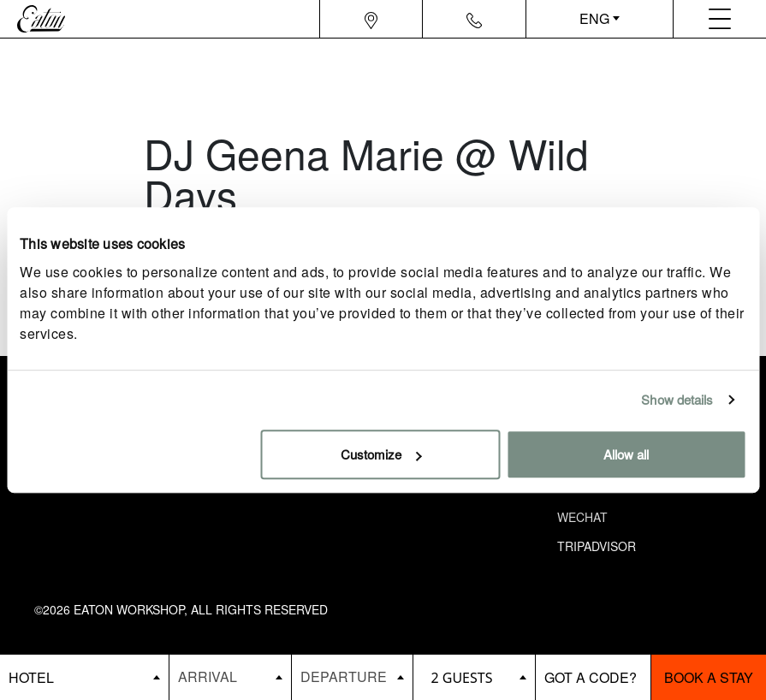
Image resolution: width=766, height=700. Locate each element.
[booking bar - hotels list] (84, 677)
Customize (381, 454)
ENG (594, 18)
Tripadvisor (597, 546)
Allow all (626, 454)
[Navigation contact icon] (474, 19)
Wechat (582, 517)
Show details (677, 399)
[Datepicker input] (230, 676)
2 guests (461, 678)
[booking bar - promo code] (593, 677)
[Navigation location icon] (371, 19)
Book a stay (709, 677)
